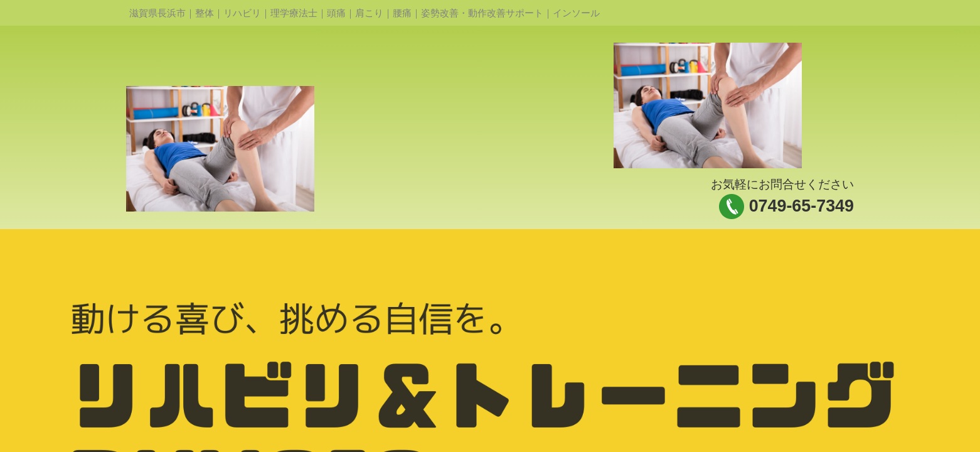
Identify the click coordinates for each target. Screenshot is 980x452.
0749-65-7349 (802, 206)
